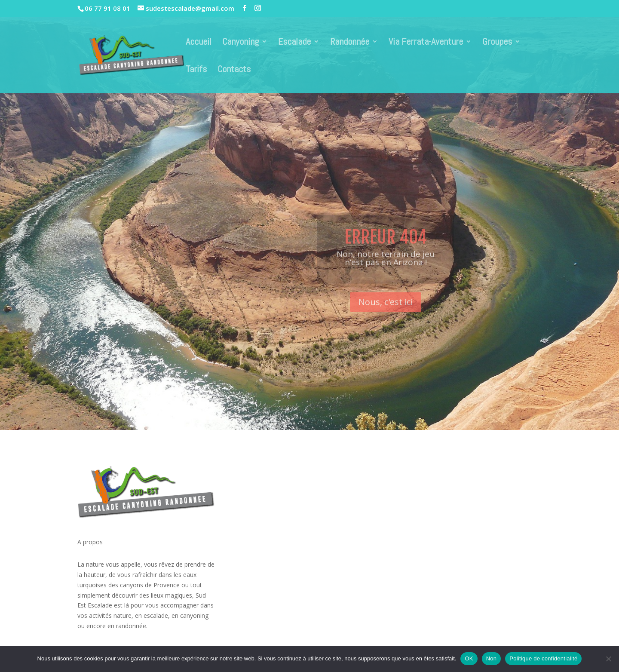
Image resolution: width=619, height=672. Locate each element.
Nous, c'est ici (386, 311)
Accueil (199, 43)
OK (469, 658)
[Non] (608, 659)
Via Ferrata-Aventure (426, 43)
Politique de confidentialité (543, 658)
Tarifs (196, 70)
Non (492, 658)
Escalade (294, 43)
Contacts (234, 70)
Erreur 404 (386, 246)
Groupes (497, 43)
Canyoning (241, 43)
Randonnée (350, 43)
